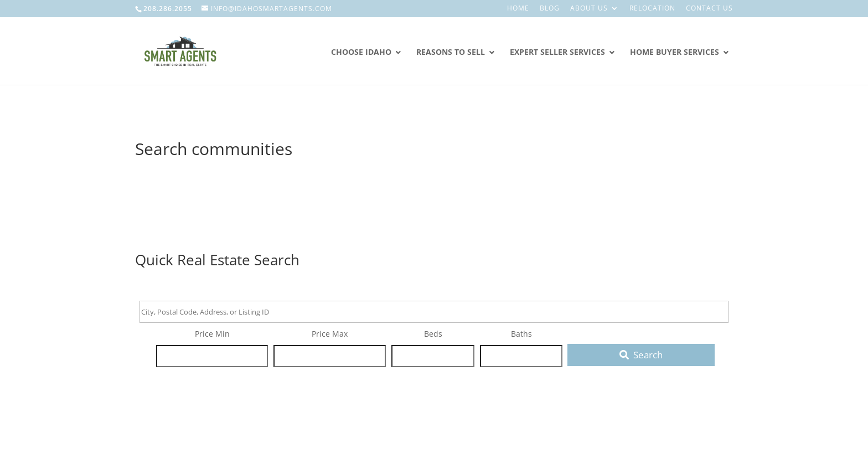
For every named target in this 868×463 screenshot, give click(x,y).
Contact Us (709, 9)
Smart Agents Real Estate (206, 112)
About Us (589, 9)
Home (518, 9)
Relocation (652, 9)
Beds (433, 334)
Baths (521, 334)
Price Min (212, 334)
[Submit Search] (641, 355)
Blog (550, 9)
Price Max (330, 334)
